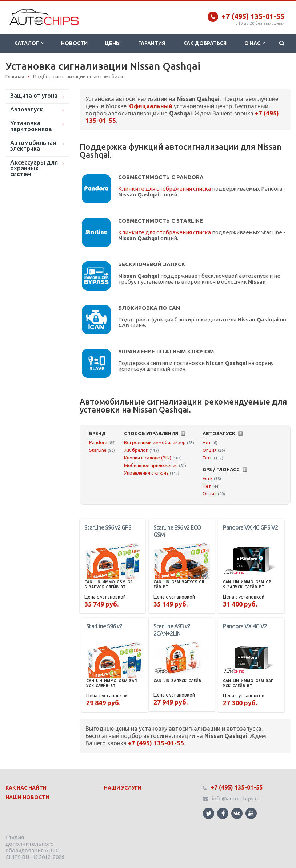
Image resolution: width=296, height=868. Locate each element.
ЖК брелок (136, 450)
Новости (74, 43)
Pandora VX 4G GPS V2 (250, 527)
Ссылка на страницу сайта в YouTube (251, 813)
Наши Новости (27, 797)
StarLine (98, 450)
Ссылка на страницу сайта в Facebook (223, 813)
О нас (255, 43)
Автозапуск (27, 109)
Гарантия (152, 43)
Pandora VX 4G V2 (245, 626)
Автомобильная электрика (33, 146)
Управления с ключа (146, 473)
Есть (208, 458)
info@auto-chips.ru (236, 798)
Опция (210, 450)
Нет (207, 442)
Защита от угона (34, 96)
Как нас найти (26, 788)
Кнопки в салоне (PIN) (148, 458)
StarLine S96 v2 (104, 626)
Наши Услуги (123, 788)
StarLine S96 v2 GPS (108, 527)
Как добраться (205, 43)
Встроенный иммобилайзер (155, 442)
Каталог (29, 43)
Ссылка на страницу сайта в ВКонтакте (237, 813)
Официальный (151, 106)
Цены (113, 43)
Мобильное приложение (151, 465)
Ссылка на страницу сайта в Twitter (209, 813)
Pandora (98, 442)
